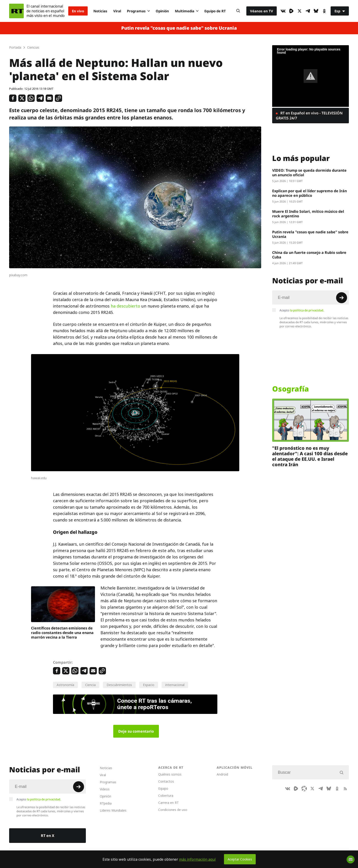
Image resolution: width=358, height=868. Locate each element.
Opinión (162, 11)
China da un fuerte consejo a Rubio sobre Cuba (309, 255)
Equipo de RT (215, 11)
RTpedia (106, 803)
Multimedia (187, 11)
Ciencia (90, 685)
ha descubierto (125, 306)
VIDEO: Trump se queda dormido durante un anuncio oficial (309, 173)
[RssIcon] (345, 789)
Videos (105, 789)
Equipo (163, 788)
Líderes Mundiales (113, 810)
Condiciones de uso (173, 810)
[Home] (16, 11)
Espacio (149, 685)
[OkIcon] (324, 11)
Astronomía (65, 685)
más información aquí (197, 859)
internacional (175, 685)
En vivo (78, 11)
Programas (138, 11)
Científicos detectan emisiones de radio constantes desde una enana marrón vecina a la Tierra (62, 633)
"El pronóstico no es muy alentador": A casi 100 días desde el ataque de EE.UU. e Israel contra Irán (310, 456)
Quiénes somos (170, 774)
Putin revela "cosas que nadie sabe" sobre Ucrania (179, 28)
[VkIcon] (283, 11)
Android (222, 774)
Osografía (291, 389)
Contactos (166, 781)
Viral (117, 11)
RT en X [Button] (48, 836)
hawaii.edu (39, 478)
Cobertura (166, 796)
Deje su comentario (136, 731)
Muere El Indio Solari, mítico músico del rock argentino (308, 214)
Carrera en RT (168, 803)
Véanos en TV (262, 11)
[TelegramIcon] (308, 11)
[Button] (238, 11)
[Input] (311, 297)
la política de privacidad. (307, 310)
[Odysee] (304, 789)
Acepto (302, 310)
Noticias (100, 11)
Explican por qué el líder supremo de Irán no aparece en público (309, 193)
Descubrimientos (119, 685)
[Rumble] (291, 11)
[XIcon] (300, 11)
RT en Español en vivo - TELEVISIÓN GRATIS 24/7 (309, 116)
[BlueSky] (316, 11)
